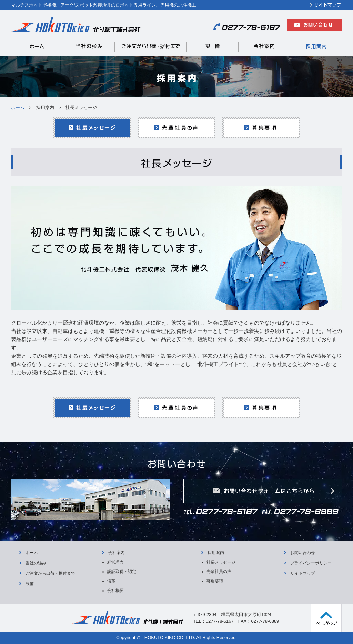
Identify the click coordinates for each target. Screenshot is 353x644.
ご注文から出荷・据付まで (50, 573)
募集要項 (215, 581)
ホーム (18, 107)
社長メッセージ (221, 562)
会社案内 (117, 553)
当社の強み (36, 563)
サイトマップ (303, 573)
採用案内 (216, 553)
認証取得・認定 (122, 572)
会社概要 (115, 591)
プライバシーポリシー (311, 563)
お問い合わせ (303, 553)
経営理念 (115, 562)
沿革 (111, 581)
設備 (30, 584)
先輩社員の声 (219, 572)
